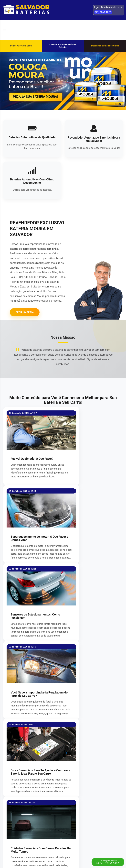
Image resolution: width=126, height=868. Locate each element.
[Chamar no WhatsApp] (108, 862)
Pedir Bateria (25, 312)
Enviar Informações (63, 731)
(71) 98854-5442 (93, 834)
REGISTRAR (33, 810)
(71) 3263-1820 (93, 828)
